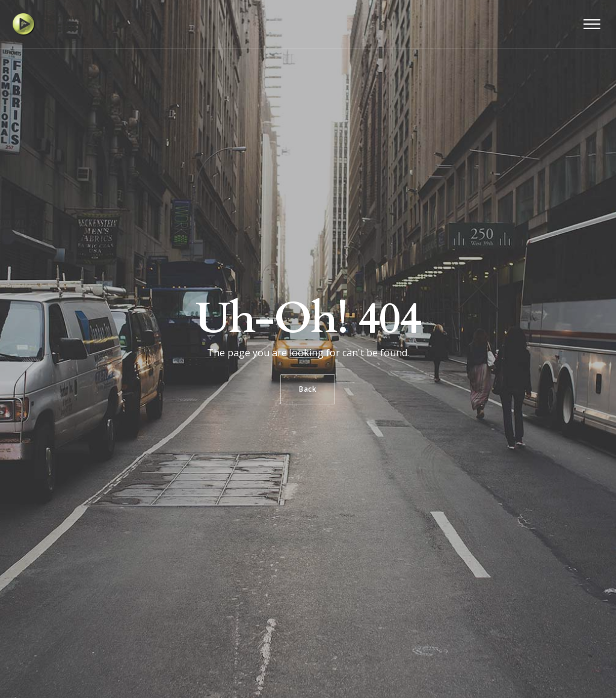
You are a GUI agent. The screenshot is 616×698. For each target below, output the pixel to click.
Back (308, 389)
